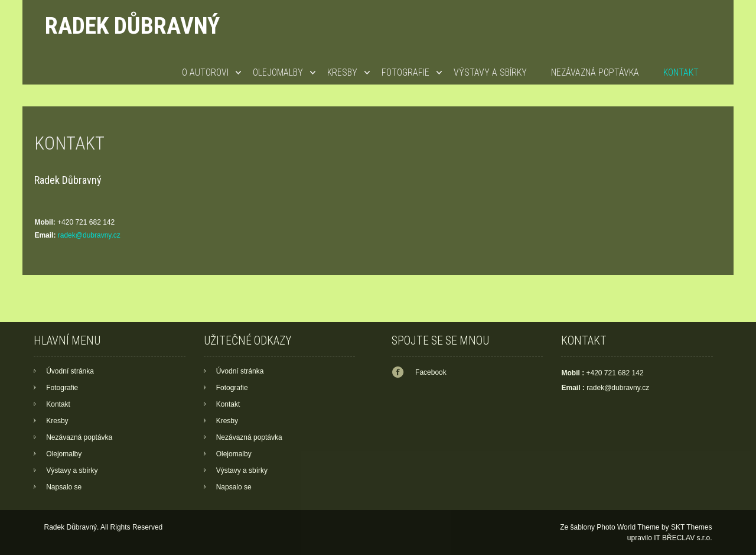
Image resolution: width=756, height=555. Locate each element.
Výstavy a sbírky (490, 72)
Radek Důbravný (132, 26)
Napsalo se (64, 487)
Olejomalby (278, 72)
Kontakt (681, 72)
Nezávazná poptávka (595, 72)
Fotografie (405, 72)
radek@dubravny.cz (89, 235)
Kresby (342, 72)
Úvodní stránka (70, 371)
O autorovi (205, 72)
